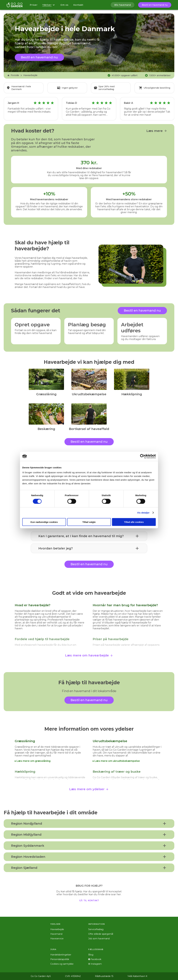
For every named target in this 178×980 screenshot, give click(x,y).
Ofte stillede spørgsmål (101, 934)
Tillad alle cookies (134, 522)
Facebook (95, 959)
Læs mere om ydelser (89, 789)
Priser (34, 5)
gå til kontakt (89, 900)
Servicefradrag (96, 929)
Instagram (95, 964)
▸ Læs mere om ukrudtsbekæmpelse (116, 761)
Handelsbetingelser (61, 955)
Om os (64, 5)
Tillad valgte (89, 522)
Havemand (56, 934)
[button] (89, 536)
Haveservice (57, 939)
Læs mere (157, 131)
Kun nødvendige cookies (44, 522)
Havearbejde (30, 75)
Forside (13, 75)
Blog (91, 955)
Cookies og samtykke (62, 964)
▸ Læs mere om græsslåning (33, 761)
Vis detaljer (143, 513)
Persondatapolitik (60, 959)
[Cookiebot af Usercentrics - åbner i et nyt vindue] (142, 456)
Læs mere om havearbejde (89, 655)
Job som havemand (99, 939)
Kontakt (78, 5)
